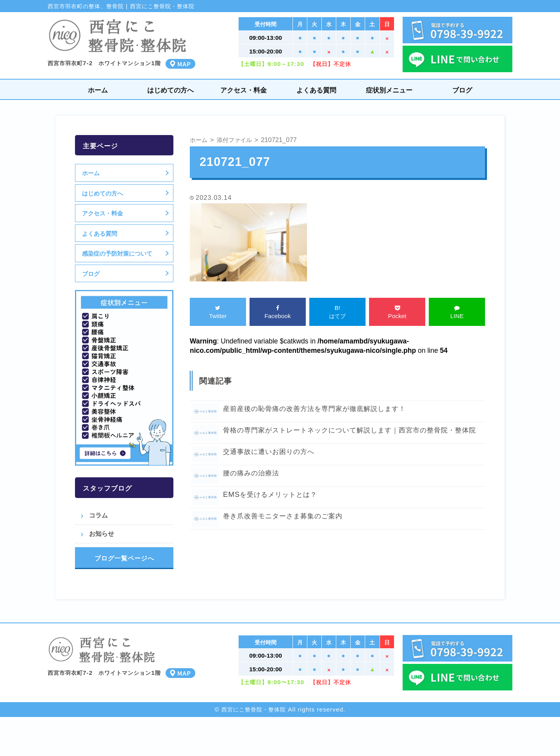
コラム (98, 515)
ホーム (98, 90)
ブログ (462, 90)
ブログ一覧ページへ (124, 558)
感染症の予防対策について (118, 253)
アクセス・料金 (243, 90)
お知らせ (102, 534)
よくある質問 (316, 90)
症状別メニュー (389, 90)
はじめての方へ (170, 90)
